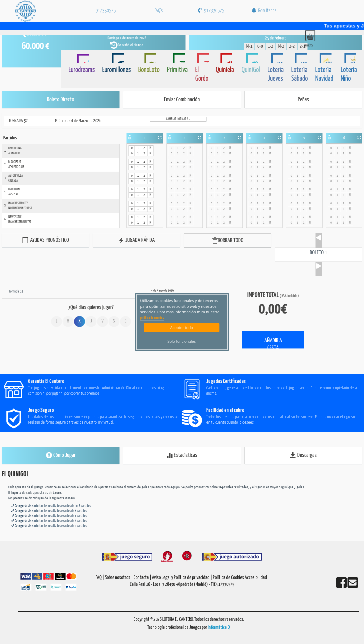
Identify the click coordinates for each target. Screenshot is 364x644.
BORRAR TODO (228, 241)
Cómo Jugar (61, 455)
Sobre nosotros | (119, 578)
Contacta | (142, 578)
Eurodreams (82, 70)
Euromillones (116, 70)
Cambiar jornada (178, 119)
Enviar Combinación (182, 100)
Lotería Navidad (324, 74)
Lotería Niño (349, 74)
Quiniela (225, 70)
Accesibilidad (256, 578)
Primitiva (177, 70)
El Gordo (202, 74)
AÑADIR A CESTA (273, 343)
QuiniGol (251, 70)
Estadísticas (182, 455)
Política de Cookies (228, 578)
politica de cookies (152, 318)
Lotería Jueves (276, 74)
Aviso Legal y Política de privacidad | (182, 578)
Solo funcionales (182, 341)
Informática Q (219, 627)
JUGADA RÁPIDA (136, 240)
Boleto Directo (61, 100)
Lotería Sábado (299, 74)
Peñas (303, 100)
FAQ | (100, 578)
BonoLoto (149, 70)
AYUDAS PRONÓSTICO (45, 240)
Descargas (303, 455)
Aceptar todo (182, 328)
